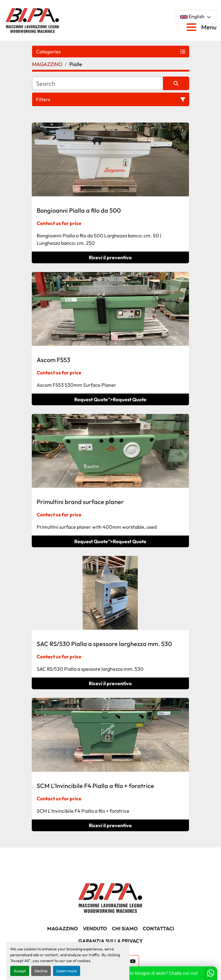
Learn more (67, 971)
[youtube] (133, 961)
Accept (20, 971)
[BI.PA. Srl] (111, 897)
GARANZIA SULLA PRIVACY (111, 941)
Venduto (95, 928)
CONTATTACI (158, 928)
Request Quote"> (110, 399)
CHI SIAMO (125, 928)
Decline (41, 971)
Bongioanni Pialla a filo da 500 (79, 210)
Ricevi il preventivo (110, 257)
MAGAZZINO (63, 928)
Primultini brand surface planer (80, 502)
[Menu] (193, 27)
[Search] (98, 83)
